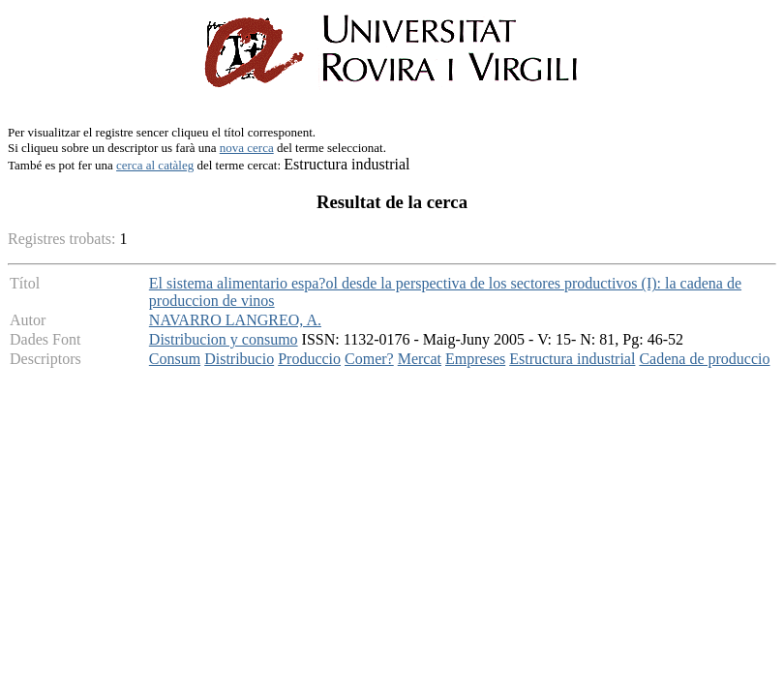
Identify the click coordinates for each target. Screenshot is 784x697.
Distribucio (239, 359)
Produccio (309, 359)
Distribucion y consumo (224, 339)
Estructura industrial (572, 359)
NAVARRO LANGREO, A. (235, 320)
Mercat (420, 359)
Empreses (475, 359)
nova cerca (247, 148)
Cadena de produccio (704, 359)
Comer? (369, 359)
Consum (175, 359)
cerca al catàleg (155, 165)
